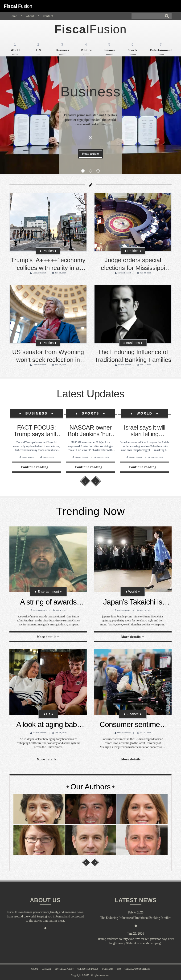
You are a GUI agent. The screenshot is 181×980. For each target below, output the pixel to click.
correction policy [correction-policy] (88, 969)
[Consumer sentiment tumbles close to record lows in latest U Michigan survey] (133, 682)
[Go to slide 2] (90, 173)
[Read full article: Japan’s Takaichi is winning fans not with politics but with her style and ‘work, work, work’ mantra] (133, 637)
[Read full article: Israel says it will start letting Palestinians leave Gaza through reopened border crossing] (145, 467)
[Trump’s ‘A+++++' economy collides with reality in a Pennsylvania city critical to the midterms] (48, 222)
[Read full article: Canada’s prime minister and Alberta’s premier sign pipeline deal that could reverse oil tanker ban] (90, 154)
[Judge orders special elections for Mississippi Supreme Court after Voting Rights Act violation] (133, 222)
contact (46, 969)
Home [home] (13, 16)
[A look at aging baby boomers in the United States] (48, 682)
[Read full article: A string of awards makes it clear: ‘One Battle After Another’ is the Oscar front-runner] (48, 637)
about (34, 969)
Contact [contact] (48, 16)
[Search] (152, 16)
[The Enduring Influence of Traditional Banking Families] (133, 314)
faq (119, 969)
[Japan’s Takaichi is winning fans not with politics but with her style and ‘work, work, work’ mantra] (133, 559)
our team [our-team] (108, 969)
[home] (90, 30)
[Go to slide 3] (98, 173)
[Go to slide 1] (83, 173)
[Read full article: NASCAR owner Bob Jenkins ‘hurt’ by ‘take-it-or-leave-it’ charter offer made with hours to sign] (90, 467)
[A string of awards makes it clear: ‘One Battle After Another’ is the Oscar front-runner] (48, 559)
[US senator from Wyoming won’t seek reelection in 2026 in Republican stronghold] (48, 314)
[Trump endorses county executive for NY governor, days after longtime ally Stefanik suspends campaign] (136, 941)
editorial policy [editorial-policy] (64, 969)
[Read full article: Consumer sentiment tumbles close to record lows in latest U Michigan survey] (133, 759)
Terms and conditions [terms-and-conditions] (137, 969)
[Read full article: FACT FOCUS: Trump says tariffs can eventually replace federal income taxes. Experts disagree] (36, 467)
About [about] (30, 16)
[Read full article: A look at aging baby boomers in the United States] (48, 759)
